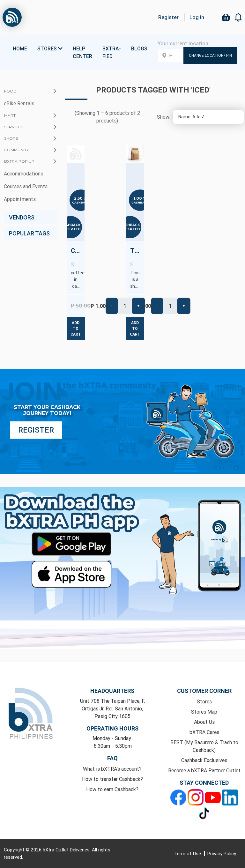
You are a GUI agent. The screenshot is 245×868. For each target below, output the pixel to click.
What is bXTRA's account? (112, 769)
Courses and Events (26, 186)
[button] (239, 17)
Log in (197, 17)
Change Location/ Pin (210, 55)
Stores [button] (50, 48)
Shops (11, 138)
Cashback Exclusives (204, 760)
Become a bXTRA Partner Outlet (204, 770)
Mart (10, 115)
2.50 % (81, 198)
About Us (204, 722)
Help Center (82, 52)
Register (168, 17)
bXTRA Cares (204, 732)
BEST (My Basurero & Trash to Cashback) (204, 746)
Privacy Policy (222, 853)
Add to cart (76, 328)
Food (10, 91)
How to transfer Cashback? (112, 779)
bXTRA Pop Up (19, 161)
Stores (204, 701)
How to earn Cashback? (112, 789)
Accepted (71, 229)
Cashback (81, 202)
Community (16, 150)
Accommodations (23, 174)
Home (20, 48)
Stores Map (204, 712)
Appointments (20, 199)
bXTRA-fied (112, 52)
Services (14, 127)
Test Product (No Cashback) (137, 257)
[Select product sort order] (208, 117)
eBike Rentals (19, 103)
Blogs (139, 48)
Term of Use (188, 853)
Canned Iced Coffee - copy (78, 257)
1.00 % (140, 198)
